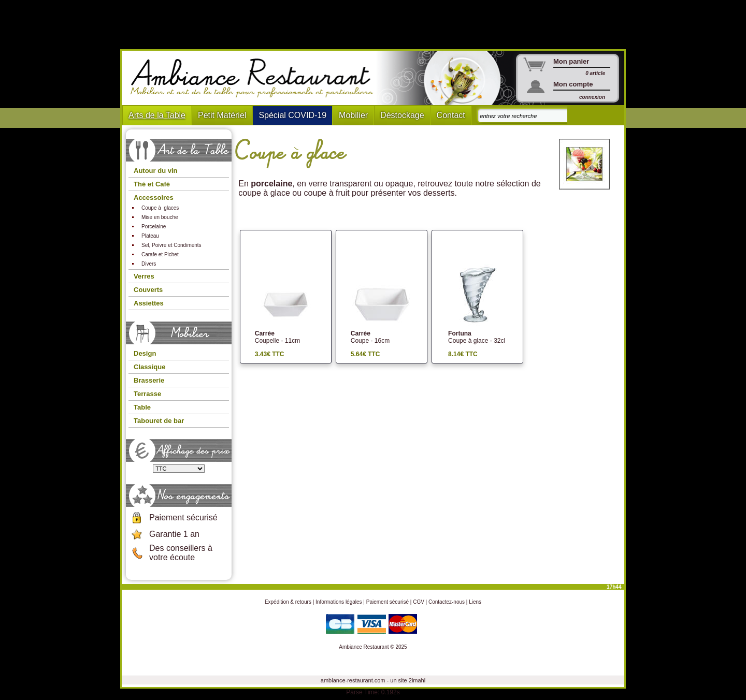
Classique (149, 367)
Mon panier (571, 61)
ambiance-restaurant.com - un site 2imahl (373, 680)
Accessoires (154, 198)
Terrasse (147, 394)
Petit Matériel (222, 115)
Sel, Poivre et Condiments (171, 245)
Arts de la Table (157, 115)
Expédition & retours (288, 602)
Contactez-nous (447, 602)
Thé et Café (152, 184)
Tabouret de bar (159, 421)
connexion (592, 97)
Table (142, 407)
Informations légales (339, 602)
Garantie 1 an (174, 534)
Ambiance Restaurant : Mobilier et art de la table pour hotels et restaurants (256, 78)
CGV (419, 602)
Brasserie (149, 380)
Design (145, 353)
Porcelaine (154, 227)
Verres (144, 276)
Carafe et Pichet (160, 254)
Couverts (148, 290)
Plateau (150, 236)
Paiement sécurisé (183, 517)
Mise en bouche (160, 217)
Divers (149, 264)
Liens (475, 602)
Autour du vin (156, 171)
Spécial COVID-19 (292, 115)
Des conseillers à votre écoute (181, 553)
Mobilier (353, 115)
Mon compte (573, 84)
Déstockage (402, 115)
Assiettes (149, 303)
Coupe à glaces (160, 208)
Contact (451, 115)
